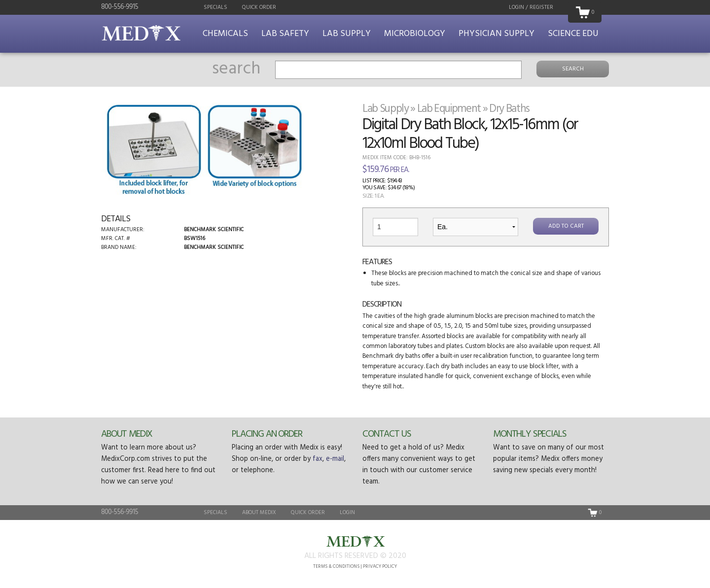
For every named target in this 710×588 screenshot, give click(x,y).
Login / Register (531, 7)
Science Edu (573, 34)
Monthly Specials (530, 434)
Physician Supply (497, 34)
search (236, 69)
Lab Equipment (449, 109)
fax (318, 459)
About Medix (127, 434)
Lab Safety (285, 34)
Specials (215, 7)
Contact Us (387, 434)
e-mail (335, 459)
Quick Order (259, 7)
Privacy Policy (380, 567)
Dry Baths (509, 109)
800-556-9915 (120, 7)
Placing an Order (267, 434)
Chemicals (225, 34)
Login (347, 513)
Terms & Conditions (336, 567)
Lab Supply (347, 34)
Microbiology (415, 34)
